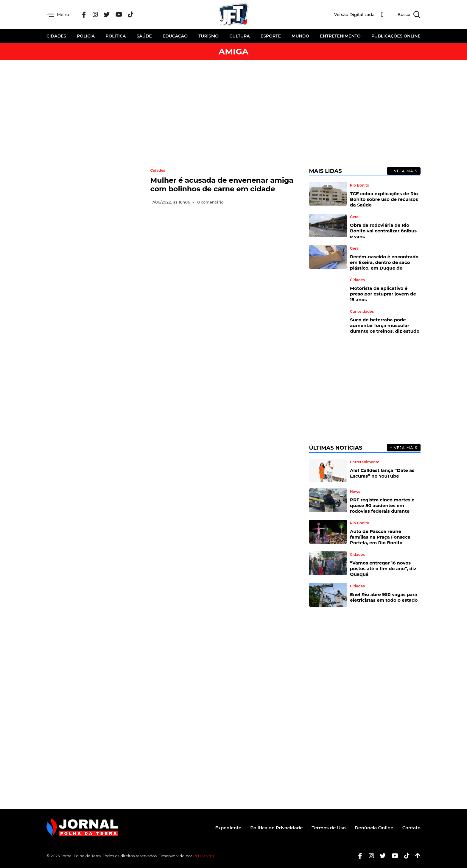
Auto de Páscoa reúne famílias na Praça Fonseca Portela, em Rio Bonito (380, 537)
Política (116, 36)
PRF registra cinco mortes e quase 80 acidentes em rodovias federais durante (382, 505)
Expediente (228, 828)
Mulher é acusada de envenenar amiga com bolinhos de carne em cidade (222, 184)
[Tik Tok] (131, 15)
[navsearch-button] (406, 15)
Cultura (239, 36)
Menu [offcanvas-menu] (58, 15)
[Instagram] (95, 15)
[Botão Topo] (416, 856)
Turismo (208, 36)
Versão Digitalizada (354, 15)
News (355, 492)
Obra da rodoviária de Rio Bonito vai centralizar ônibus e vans (383, 231)
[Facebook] (84, 15)
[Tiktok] (405, 856)
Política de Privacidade (276, 828)
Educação (175, 36)
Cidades (56, 36)
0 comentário (210, 202)
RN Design (204, 856)
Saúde (144, 36)
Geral (355, 217)
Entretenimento (340, 36)
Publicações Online (396, 36)
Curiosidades (362, 312)
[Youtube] (393, 856)
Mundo (300, 36)
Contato (411, 828)
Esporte (271, 36)
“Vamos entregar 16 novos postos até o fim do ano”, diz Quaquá (383, 568)
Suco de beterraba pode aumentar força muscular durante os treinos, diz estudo (385, 325)
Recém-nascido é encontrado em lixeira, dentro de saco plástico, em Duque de (384, 262)
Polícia (86, 36)
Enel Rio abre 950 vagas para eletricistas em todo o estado (384, 597)
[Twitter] (107, 15)
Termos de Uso (329, 828)
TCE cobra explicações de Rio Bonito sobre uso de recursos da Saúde (384, 199)
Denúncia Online (374, 828)
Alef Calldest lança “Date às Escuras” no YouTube (382, 473)
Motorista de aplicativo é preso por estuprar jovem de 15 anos (383, 294)
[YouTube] (119, 15)
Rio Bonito (359, 185)
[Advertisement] (233, 114)
